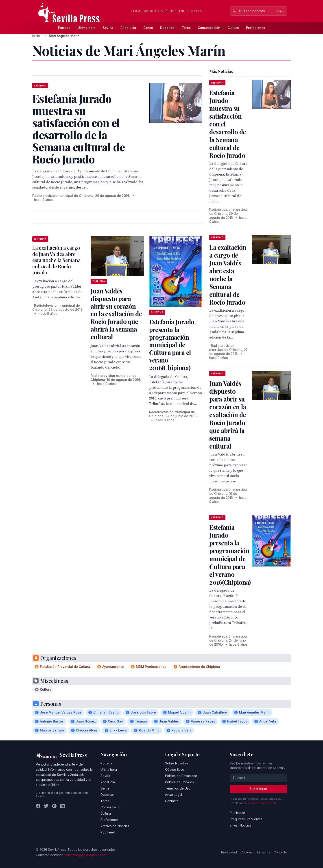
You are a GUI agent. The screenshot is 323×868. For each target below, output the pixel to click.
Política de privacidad (262, 803)
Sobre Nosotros (177, 763)
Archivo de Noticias (115, 826)
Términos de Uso (178, 788)
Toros (186, 28)
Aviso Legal (174, 795)
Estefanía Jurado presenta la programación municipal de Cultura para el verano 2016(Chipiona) (172, 345)
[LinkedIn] (62, 806)
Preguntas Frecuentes (246, 819)
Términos (263, 852)
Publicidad (237, 813)
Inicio (36, 36)
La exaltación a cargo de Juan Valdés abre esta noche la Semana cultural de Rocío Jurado (56, 260)
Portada (64, 28)
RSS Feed (108, 832)
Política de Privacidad (181, 776)
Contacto (172, 801)
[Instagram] (54, 806)
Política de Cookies (179, 782)
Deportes (167, 28)
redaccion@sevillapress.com (85, 855)
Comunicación (209, 28)
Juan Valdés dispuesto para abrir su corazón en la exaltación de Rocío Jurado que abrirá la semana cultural (116, 314)
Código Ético (175, 769)
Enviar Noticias (240, 825)
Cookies (247, 852)
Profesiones (256, 28)
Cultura (233, 28)
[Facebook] (38, 806)
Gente (148, 28)
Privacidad (229, 852)
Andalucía (128, 28)
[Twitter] (46, 806)
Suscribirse (258, 789)
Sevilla (108, 28)
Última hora (87, 28)
